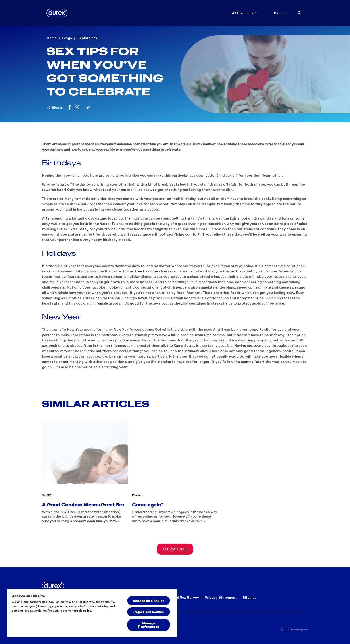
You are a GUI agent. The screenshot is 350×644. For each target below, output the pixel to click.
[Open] (300, 13)
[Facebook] (69, 107)
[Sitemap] (250, 597)
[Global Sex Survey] (183, 597)
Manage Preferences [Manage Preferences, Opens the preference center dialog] (149, 625)
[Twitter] (77, 107)
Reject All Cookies (149, 612)
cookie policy (82, 611)
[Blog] (278, 13)
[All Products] (242, 13)
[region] (92, 613)
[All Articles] (175, 549)
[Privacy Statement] (221, 597)
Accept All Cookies (149, 601)
